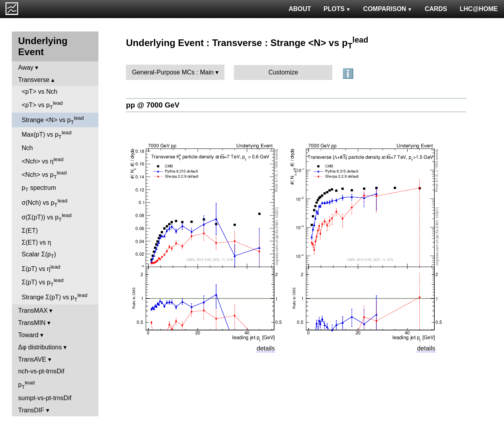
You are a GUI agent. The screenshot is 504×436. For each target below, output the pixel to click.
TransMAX (33, 311)
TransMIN (32, 323)
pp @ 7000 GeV (153, 105)
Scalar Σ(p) (39, 255)
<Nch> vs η (43, 160)
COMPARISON (387, 9)
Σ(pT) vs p (43, 282)
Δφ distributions (40, 347)
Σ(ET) (30, 231)
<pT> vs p (42, 105)
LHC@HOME (479, 9)
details (266, 348)
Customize (283, 72)
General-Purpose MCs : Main (173, 72)
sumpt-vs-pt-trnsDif (45, 398)
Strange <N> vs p (53, 120)
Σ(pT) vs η (41, 268)
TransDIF (31, 410)
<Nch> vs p (44, 175)
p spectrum (39, 188)
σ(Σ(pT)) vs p (47, 217)
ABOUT (300, 9)
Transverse (34, 80)
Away (26, 68)
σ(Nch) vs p (44, 203)
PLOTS (337, 9)
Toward (28, 335)
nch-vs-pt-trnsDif (41, 371)
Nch (27, 148)
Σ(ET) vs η (36, 242)
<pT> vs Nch (40, 92)
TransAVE (32, 359)
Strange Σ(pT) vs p (55, 297)
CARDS (436, 9)
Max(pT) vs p (47, 135)
